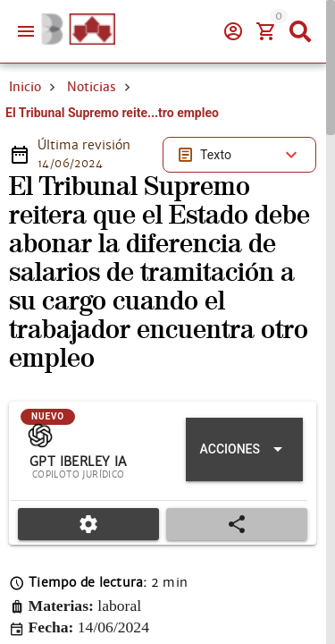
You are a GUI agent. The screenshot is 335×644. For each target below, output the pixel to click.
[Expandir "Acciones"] (244, 449)
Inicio (25, 87)
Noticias (92, 87)
